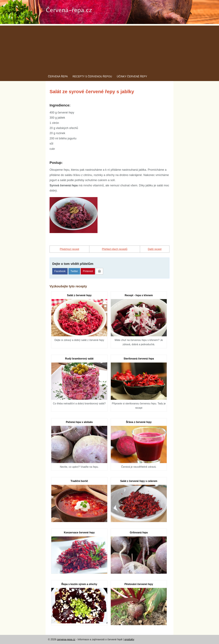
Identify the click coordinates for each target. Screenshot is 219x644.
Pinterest (88, 271)
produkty (129, 639)
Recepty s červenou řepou (92, 76)
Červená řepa (58, 76)
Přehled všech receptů (115, 249)
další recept (155, 249)
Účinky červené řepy (132, 76)
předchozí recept (69, 249)
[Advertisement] (109, 48)
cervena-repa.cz (66, 639)
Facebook (60, 271)
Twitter (74, 271)
